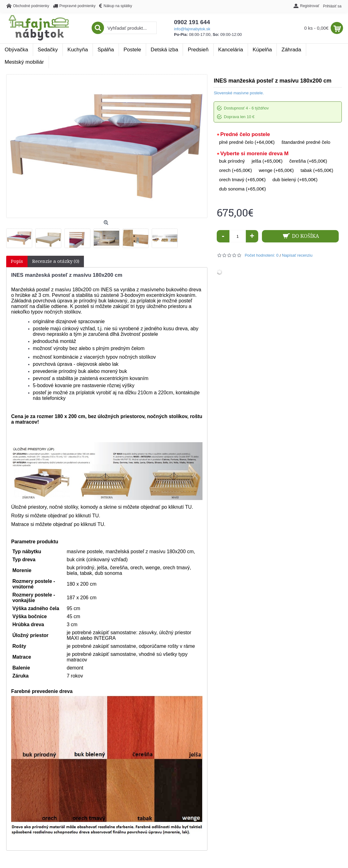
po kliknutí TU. (177, 507)
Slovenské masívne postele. (239, 93)
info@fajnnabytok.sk (192, 29)
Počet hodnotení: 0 (261, 255)
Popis (17, 261)
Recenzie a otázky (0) (56, 261)
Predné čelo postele (245, 134)
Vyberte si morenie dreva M (254, 154)
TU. (96, 516)
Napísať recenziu (297, 255)
